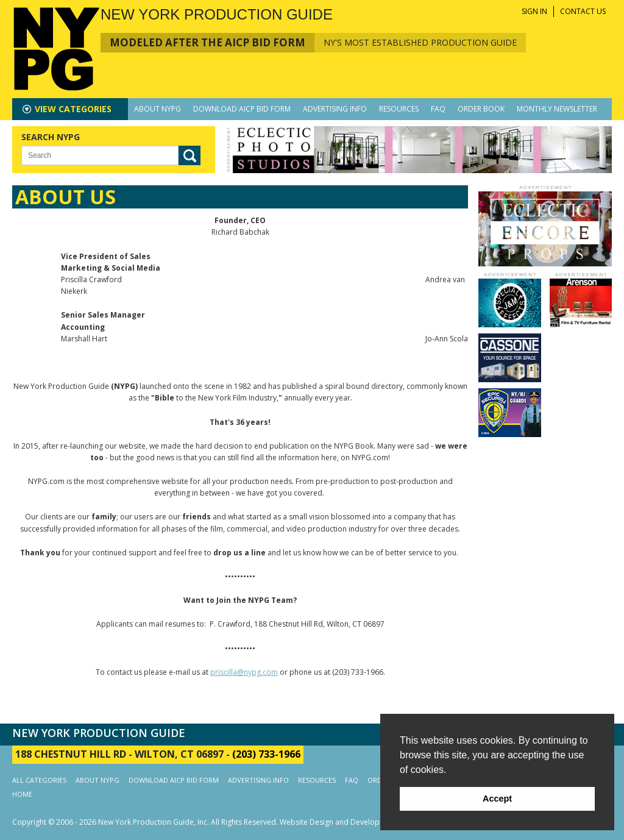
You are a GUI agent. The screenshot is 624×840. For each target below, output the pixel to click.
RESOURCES (399, 109)
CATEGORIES (73, 109)
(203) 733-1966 (266, 754)
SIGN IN (534, 11)
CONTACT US (583, 11)
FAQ (438, 109)
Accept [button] (497, 799)
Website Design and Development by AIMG (354, 822)
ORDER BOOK (481, 109)
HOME (22, 794)
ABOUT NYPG (158, 109)
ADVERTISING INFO (335, 109)
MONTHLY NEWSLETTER (557, 109)
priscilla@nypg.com (244, 672)
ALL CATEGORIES (39, 780)
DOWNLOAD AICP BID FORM (242, 109)
